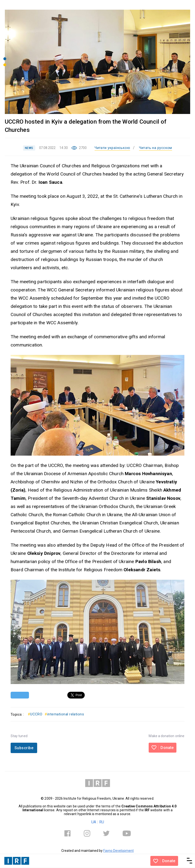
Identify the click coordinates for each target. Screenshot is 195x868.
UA (94, 822)
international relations (64, 714)
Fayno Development (118, 851)
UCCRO (35, 714)
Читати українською (112, 148)
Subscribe (24, 748)
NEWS (29, 148)
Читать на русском (156, 148)
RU (102, 822)
